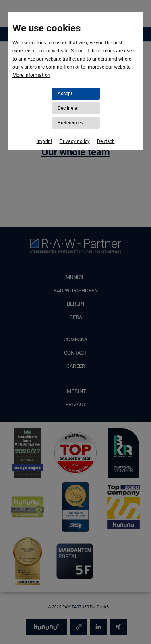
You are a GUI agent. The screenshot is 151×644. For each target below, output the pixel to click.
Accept (65, 94)
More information (31, 75)
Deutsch (106, 141)
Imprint (44, 141)
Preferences (70, 123)
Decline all (69, 108)
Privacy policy (75, 141)
